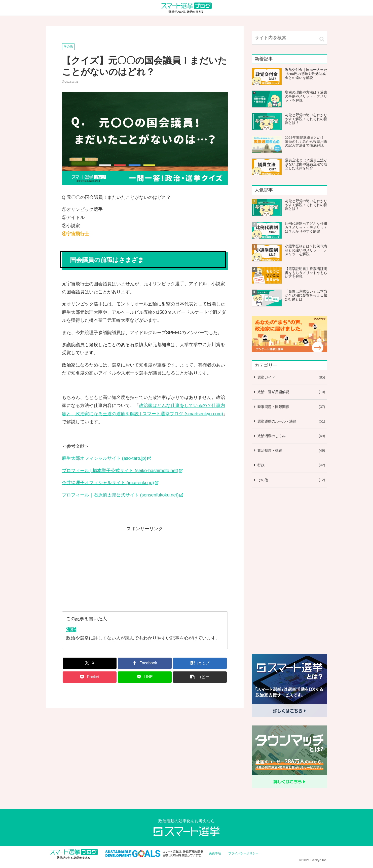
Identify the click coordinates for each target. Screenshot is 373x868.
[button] (200, 677)
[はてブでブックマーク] (200, 663)
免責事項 (215, 854)
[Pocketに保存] (90, 677)
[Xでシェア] (90, 663)
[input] (289, 38)
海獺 (71, 629)
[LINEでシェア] (145, 677)
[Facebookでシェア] (145, 663)
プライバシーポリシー (243, 854)
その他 (68, 47)
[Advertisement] (145, 568)
